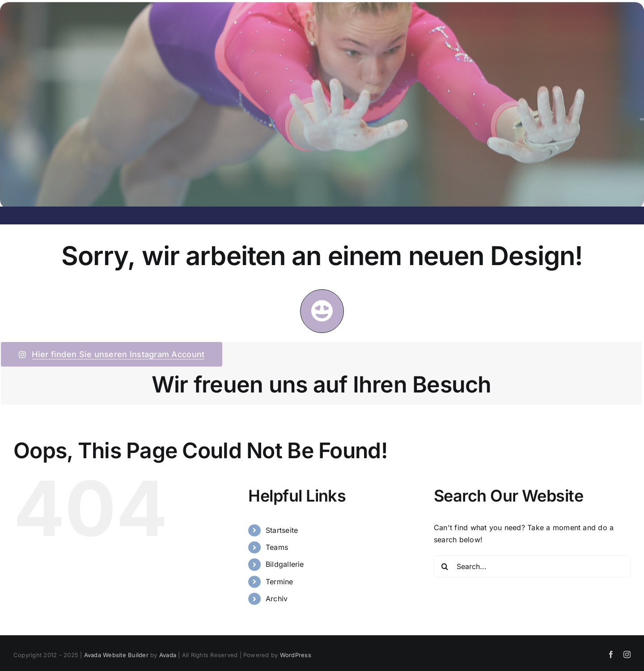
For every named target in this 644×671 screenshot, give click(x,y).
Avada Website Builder (116, 655)
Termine (280, 582)
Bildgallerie (285, 564)
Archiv (277, 599)
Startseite (282, 530)
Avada (168, 655)
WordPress (296, 655)
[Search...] (532, 566)
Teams (277, 547)
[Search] (445, 566)
